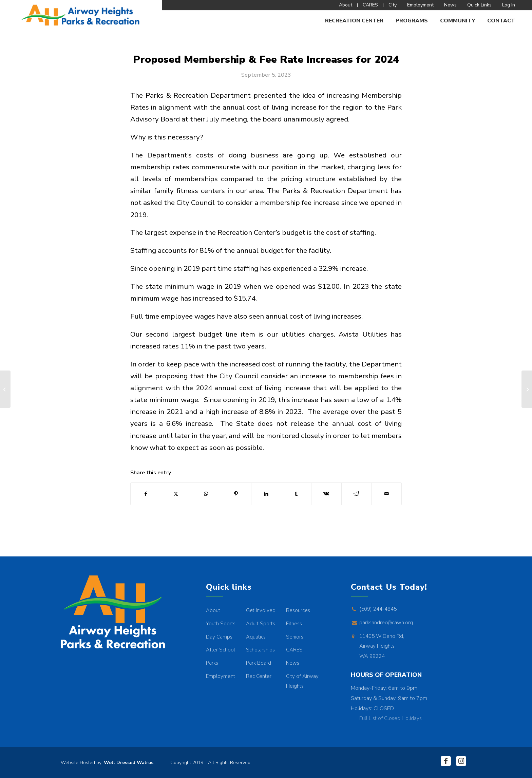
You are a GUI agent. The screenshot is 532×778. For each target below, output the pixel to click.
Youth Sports (221, 624)
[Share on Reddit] (357, 494)
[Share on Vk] (326, 494)
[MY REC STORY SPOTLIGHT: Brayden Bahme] (527, 389)
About (213, 610)
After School (221, 650)
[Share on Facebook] (146, 494)
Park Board (259, 663)
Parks (212, 663)
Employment (221, 676)
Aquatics (256, 637)
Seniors (295, 637)
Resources (298, 610)
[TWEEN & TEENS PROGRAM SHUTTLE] (5, 389)
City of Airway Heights (302, 681)
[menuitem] (346, 5)
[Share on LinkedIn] (266, 494)
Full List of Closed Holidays (391, 718)
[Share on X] (176, 494)
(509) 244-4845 (378, 609)
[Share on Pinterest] (236, 494)
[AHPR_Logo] (81, 15)
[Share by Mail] (386, 494)
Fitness (294, 624)
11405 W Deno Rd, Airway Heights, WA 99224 (382, 646)
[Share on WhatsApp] (206, 494)
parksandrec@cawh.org (386, 623)
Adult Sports (261, 624)
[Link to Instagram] (461, 761)
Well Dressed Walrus (129, 763)
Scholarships (260, 650)
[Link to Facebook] (446, 761)
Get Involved (261, 610)
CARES (294, 650)
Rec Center (259, 676)
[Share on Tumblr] (296, 494)
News (293, 663)
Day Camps (219, 637)
